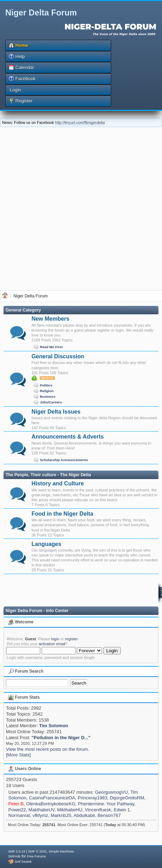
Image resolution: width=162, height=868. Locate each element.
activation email (52, 644)
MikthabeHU (70, 810)
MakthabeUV (42, 810)
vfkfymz (40, 815)
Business (48, 396)
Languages (46, 544)
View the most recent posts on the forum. (48, 749)
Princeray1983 (92, 798)
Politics (46, 385)
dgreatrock (47, 378)
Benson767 (109, 815)
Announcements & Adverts (68, 437)
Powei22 (17, 810)
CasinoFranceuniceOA (52, 798)
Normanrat (19, 815)
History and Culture (58, 483)
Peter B (16, 804)
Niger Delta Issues (56, 412)
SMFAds (14, 856)
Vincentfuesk (98, 810)
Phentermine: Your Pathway (106, 804)
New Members (50, 319)
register (71, 639)
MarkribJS (61, 815)
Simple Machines (61, 851)
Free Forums (36, 856)
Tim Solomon (54, 726)
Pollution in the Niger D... (61, 738)
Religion (47, 391)
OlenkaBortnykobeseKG (51, 804)
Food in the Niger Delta (62, 514)
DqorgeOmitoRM (127, 798)
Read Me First (51, 347)
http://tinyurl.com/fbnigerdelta (80, 122)
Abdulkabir (84, 815)
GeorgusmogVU (111, 792)
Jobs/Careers (51, 402)
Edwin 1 (122, 810)
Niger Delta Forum (41, 13)
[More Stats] (18, 755)
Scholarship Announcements (64, 460)
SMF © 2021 (38, 851)
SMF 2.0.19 (17, 851)
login (55, 639)
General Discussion (58, 356)
